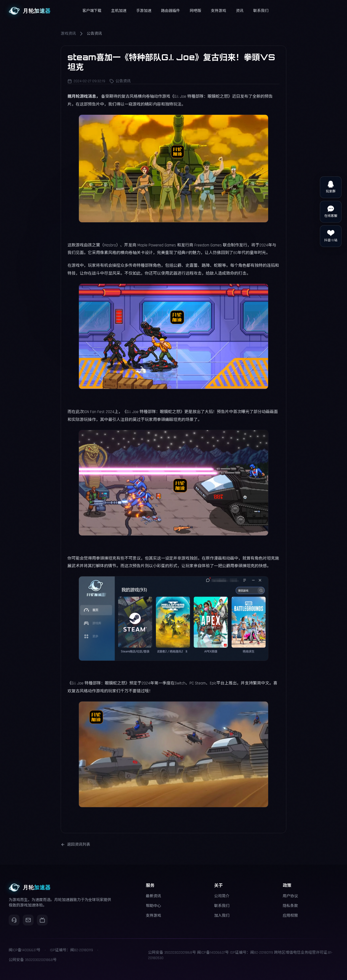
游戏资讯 (68, 34)
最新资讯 (153, 896)
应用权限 (290, 916)
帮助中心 (153, 906)
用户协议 (290, 896)
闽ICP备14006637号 (213, 953)
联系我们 (222, 906)
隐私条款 (290, 906)
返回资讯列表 (75, 845)
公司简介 (222, 896)
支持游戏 (153, 916)
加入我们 (222, 916)
